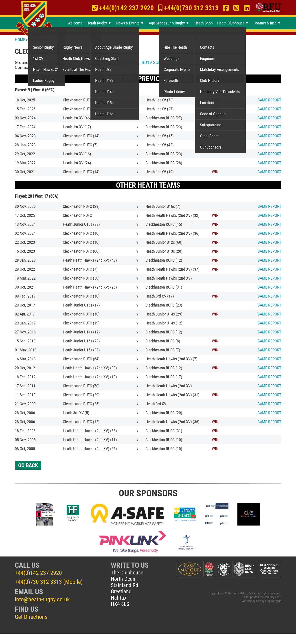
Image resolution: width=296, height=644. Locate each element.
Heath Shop (204, 23)
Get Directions (31, 617)
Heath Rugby (97, 23)
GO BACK (28, 465)
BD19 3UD (151, 62)
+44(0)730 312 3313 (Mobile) (49, 582)
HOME (20, 40)
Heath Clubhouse (231, 23)
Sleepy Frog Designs (269, 601)
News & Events (128, 23)
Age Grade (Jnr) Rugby (167, 23)
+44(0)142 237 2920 (38, 573)
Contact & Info (265, 23)
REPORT (269, 100)
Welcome (75, 23)
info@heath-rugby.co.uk (42, 599)
